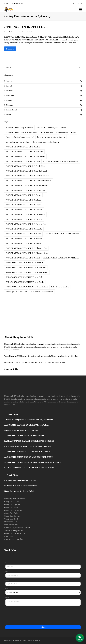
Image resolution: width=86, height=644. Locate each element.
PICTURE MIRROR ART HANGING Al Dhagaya (24, 200)
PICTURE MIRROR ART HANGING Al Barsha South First (28, 176)
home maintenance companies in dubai (51, 137)
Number (8, 580)
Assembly (10, 81)
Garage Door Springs (12, 516)
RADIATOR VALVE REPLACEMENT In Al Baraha (25, 282)
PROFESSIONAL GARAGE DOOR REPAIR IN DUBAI (28, 446)
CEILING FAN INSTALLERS (26, 27)
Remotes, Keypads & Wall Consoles (17, 528)
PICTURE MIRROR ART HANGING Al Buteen (23, 195)
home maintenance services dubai (18, 142)
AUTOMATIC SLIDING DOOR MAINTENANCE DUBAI (29, 457)
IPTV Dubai (9, 536)
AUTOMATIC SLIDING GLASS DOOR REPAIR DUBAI (28, 452)
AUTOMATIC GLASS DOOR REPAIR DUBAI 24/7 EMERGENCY (33, 462)
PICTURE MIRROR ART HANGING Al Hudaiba (24, 229)
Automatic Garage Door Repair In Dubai (21, 430)
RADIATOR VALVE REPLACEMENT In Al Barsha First (27, 287)
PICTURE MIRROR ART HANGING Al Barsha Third (26, 190)
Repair (8, 115)
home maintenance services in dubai (46, 142)
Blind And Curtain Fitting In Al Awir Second (22, 132)
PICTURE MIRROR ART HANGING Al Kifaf (23, 258)
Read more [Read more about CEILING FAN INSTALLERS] (10, 49)
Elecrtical (9, 91)
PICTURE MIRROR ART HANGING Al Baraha (61, 161)
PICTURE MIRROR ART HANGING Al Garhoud (24, 210)
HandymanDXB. (17, 640)
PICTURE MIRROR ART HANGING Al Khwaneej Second (27, 253)
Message (8, 597)
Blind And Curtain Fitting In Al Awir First (52, 128)
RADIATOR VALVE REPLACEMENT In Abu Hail (25, 263)
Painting (9, 100)
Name (7, 563)
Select (7, 589)
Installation (10, 32)
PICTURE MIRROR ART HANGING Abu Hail (23, 147)
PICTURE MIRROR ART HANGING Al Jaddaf (23, 234)
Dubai (73, 132)
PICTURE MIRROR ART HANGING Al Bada (23, 161)
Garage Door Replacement (14, 510)
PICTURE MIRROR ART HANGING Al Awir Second (25, 157)
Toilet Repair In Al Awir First (16, 292)
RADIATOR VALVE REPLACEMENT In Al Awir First (26, 268)
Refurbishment (11, 110)
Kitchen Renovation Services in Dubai (20, 480)
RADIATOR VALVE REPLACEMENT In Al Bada (24, 277)
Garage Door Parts (11, 507)
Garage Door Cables (12, 502)
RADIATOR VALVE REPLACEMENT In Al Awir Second (27, 272)
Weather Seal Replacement (14, 530)
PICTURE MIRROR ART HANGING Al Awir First (24, 152)
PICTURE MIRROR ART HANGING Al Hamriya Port (26, 224)
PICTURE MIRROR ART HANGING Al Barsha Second (26, 171)
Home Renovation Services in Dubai (19, 491)
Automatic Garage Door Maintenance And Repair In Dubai (29, 420)
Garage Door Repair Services (15, 533)
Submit (43, 627)
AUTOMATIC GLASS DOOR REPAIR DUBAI (24, 436)
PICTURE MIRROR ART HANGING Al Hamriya (24, 219)
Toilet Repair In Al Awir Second (42, 292)
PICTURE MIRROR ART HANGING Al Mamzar (61, 258)
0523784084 (18, 3)
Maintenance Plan (11, 522)
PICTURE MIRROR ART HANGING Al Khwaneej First (26, 248)
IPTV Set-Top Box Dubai (13, 539)
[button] (81, 10)
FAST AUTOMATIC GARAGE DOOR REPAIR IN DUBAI (29, 441)
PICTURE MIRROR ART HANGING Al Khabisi (24, 243)
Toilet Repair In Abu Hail (60, 287)
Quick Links (12, 414)
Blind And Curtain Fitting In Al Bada (55, 132)
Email (7, 572)
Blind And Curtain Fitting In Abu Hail (19, 128)
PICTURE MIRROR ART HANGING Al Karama (24, 239)
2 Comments (33, 32)
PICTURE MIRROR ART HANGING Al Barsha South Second (29, 181)
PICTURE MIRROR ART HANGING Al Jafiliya (62, 234)
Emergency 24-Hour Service (15, 499)
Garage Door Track (11, 519)
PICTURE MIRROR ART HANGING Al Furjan (23, 205)
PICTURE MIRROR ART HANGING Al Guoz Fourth (25, 214)
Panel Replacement (11, 525)
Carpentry (10, 86)
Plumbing (10, 105)
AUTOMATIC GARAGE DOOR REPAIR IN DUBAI (26, 425)
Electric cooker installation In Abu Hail (20, 137)
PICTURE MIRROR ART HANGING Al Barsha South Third (28, 185)
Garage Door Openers (12, 504)
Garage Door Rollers (12, 513)
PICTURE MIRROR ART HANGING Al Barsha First (25, 166)
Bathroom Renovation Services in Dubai (21, 486)
